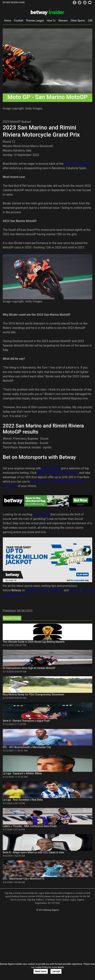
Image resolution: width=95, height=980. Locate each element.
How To (51, 21)
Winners (63, 21)
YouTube (75, 590)
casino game (41, 514)
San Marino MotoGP (77, 164)
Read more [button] (41, 971)
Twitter (44, 590)
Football (19, 21)
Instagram (56, 590)
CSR (90, 21)
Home (8, 21)
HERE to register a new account (58, 473)
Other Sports (78, 21)
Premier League (35, 21)
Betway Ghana (51, 468)
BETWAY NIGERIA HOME (14, 2)
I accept (56, 971)
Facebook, (32, 590)
